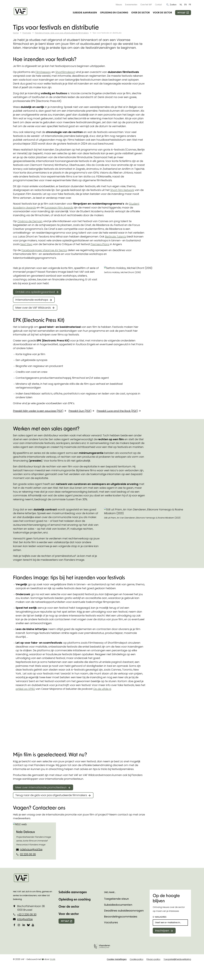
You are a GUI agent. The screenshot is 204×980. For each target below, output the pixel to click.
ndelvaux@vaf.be (31, 849)
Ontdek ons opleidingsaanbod (35, 292)
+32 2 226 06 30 (27, 914)
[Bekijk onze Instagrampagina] (19, 925)
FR (190, 4)
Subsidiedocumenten (118, 905)
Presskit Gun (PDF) (80, 411)
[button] (171, 5)
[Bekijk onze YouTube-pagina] (33, 925)
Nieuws (119, 4)
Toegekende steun (116, 899)
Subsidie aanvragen (85, 12)
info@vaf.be (25, 919)
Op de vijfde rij (102, 689)
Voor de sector (162, 12)
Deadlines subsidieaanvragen (124, 911)
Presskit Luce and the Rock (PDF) (117, 411)
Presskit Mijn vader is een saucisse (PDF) (38, 411)
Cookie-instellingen (117, 959)
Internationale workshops (32, 300)
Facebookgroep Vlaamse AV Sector (44, 250)
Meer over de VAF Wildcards (33, 308)
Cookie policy (137, 959)
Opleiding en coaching (114, 12)
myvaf (181, 13)
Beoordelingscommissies (121, 917)
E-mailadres (160, 917)
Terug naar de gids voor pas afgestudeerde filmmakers (51, 795)
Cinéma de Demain (30, 221)
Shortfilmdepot (65, 72)
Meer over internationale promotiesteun (41, 787)
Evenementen (131, 4)
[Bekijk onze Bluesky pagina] (28, 925)
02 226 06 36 (28, 854)
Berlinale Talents (116, 237)
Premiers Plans (100, 244)
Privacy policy (153, 959)
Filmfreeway (43, 72)
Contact (158, 4)
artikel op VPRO (25, 689)
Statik (53, 959)
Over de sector (141, 12)
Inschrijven (162, 931)
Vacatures (111, 922)
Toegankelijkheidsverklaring (177, 959)
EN (185, 4)
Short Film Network (122, 190)
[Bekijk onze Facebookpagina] (14, 925)
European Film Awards (59, 208)
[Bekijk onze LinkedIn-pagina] (24, 925)
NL (181, 4)
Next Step (26, 244)
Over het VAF (146, 4)
